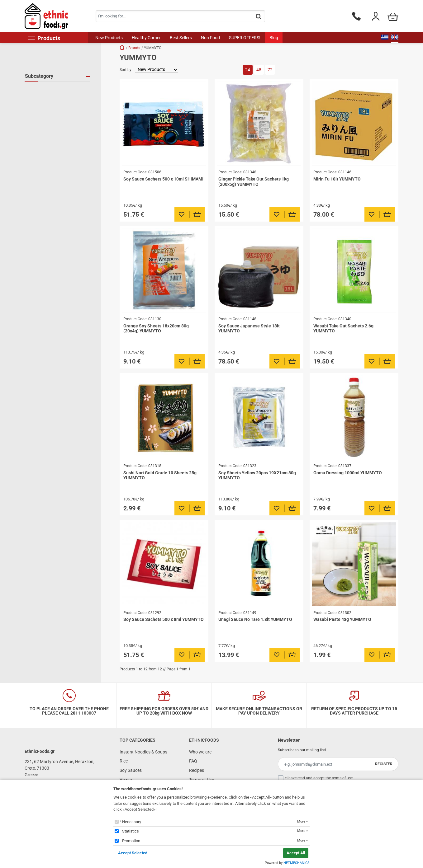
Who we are (200, 752)
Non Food (210, 38)
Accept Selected (133, 853)
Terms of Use (202, 780)
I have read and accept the (320, 778)
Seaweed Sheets (48, 125)
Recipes (197, 770)
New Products (109, 38)
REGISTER (384, 764)
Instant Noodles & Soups (143, 752)
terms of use (342, 778)
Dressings (42, 98)
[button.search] (259, 17)
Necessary (132, 822)
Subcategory (39, 76)
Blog (274, 38)
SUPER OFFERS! (245, 38)
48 (259, 70)
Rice (124, 761)
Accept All (296, 853)
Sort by (126, 70)
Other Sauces (45, 107)
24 (248, 70)
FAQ (193, 761)
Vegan (126, 780)
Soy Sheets (43, 143)
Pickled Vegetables (50, 116)
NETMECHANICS (297, 863)
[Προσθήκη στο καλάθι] (197, 214)
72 (270, 70)
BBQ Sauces (44, 89)
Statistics (131, 831)
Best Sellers (181, 38)
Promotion (131, 841)
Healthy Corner (146, 38)
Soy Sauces (43, 134)
